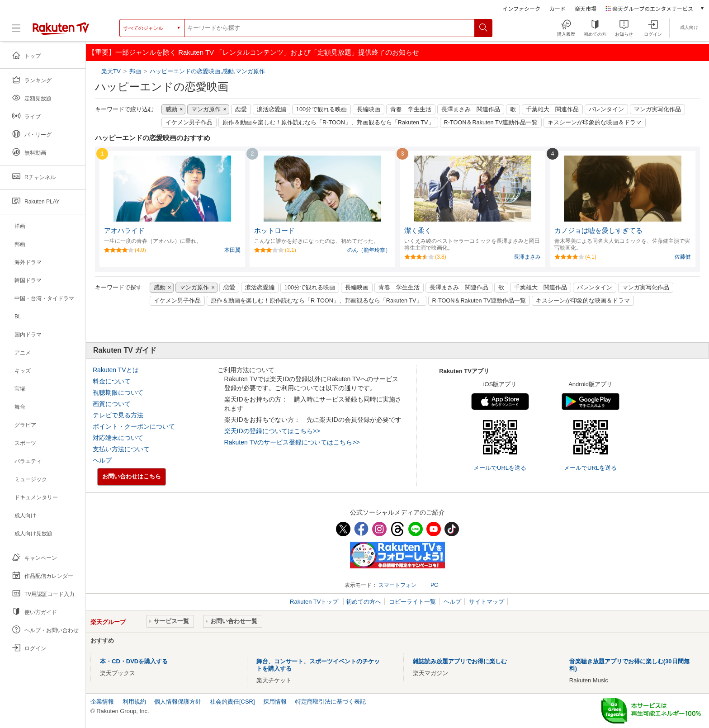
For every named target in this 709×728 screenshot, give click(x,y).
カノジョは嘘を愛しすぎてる (598, 231)
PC (434, 585)
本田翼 (232, 250)
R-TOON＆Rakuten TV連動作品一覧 (491, 123)
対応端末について (118, 438)
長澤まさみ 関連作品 (471, 109)
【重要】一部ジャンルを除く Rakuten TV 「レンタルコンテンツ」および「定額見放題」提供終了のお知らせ (254, 52)
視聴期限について (118, 392)
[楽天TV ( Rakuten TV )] (61, 31)
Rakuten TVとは (116, 370)
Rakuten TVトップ (315, 602)
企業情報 (102, 702)
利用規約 (134, 702)
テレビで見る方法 (118, 415)
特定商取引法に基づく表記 (331, 702)
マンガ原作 (206, 109)
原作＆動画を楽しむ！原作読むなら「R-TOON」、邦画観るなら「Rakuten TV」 (328, 123)
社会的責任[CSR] (232, 702)
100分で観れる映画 (321, 109)
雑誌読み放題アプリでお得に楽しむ (460, 661)
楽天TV (112, 71)
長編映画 (369, 109)
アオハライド (124, 231)
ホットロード (274, 231)
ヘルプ (102, 460)
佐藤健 (683, 257)
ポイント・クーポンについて (134, 426)
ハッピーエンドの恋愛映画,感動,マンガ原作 (207, 71)
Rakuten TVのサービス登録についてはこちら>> (292, 442)
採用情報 (275, 702)
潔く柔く (418, 231)
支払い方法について (121, 449)
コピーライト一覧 (412, 602)
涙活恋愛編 (272, 109)
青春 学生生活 (411, 109)
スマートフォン (397, 585)
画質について (112, 404)
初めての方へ (364, 602)
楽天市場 (586, 8)
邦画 (135, 71)
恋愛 (241, 109)
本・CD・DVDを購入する (134, 661)
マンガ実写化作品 (657, 109)
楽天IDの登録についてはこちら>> (272, 431)
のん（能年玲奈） (369, 250)
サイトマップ (487, 602)
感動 (171, 109)
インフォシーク (521, 8)
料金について (112, 381)
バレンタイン (606, 109)
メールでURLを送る (500, 468)
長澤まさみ (527, 257)
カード (558, 8)
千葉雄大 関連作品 (552, 109)
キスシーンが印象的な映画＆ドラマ (595, 123)
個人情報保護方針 (178, 702)
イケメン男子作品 (189, 123)
